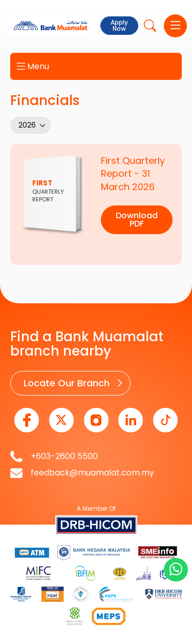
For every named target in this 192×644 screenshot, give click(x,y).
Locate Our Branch (67, 383)
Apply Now (119, 25)
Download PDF (137, 220)
